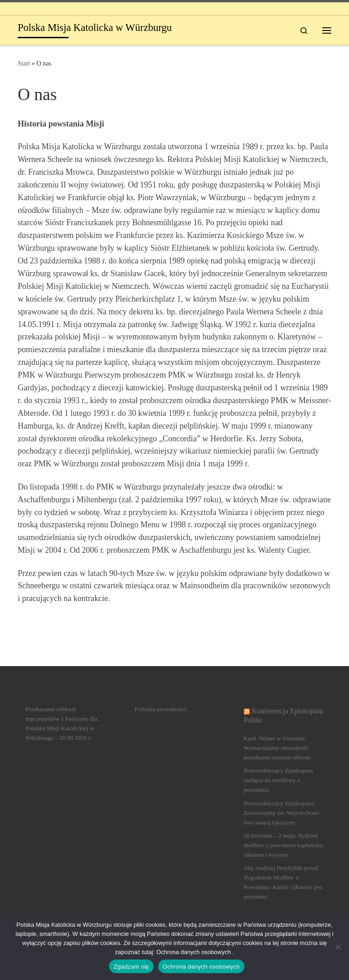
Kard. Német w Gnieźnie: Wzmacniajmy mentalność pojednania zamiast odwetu (277, 748)
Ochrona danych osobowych (201, 967)
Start (24, 63)
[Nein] (338, 947)
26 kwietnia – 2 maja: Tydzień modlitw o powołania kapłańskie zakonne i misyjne (284, 845)
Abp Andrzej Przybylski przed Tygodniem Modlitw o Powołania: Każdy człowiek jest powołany (283, 882)
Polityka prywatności (160, 709)
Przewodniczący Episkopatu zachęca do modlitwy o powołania (278, 780)
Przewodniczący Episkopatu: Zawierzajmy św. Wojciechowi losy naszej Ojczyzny (281, 813)
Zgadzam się (131, 967)
